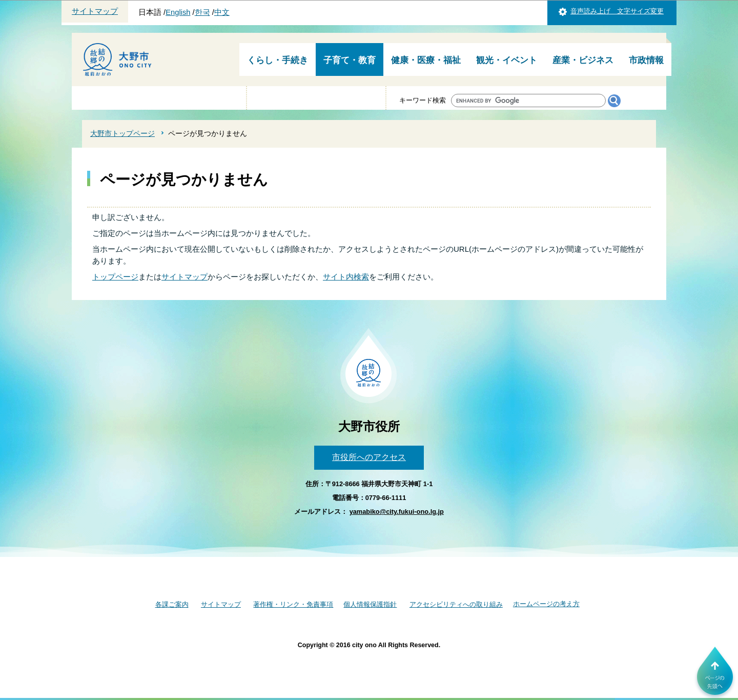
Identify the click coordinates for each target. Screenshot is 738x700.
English (178, 12)
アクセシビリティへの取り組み (456, 604)
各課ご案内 (172, 604)
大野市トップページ (122, 133)
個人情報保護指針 (370, 604)
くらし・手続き (278, 60)
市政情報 (646, 60)
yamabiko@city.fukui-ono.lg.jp (397, 512)
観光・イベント (507, 60)
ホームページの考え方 (546, 604)
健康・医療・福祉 (426, 60)
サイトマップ (95, 11)
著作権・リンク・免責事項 (293, 604)
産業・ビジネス (583, 60)
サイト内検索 (346, 277)
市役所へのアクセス (369, 457)
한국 (202, 12)
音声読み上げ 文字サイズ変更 (617, 11)
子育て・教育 (350, 60)
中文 (222, 12)
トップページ (115, 277)
